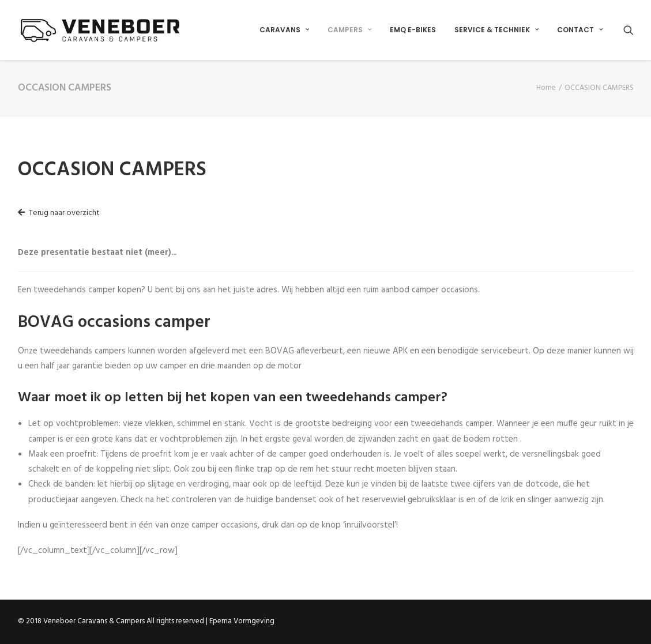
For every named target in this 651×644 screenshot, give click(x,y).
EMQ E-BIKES (413, 30)
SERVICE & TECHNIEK (496, 30)
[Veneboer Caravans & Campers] (100, 30)
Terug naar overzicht (59, 213)
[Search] (629, 30)
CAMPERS (349, 30)
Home (546, 88)
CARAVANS (284, 30)
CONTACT (580, 30)
